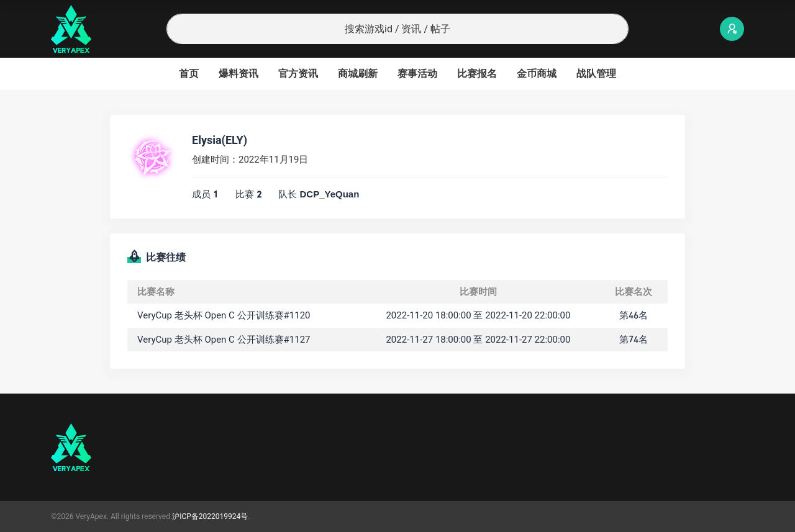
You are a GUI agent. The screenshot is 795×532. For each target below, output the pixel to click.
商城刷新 (358, 74)
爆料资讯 (238, 74)
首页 (189, 74)
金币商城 (537, 74)
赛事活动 (417, 74)
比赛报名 (477, 74)
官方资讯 (298, 74)
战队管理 (596, 74)
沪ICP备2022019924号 (210, 516)
